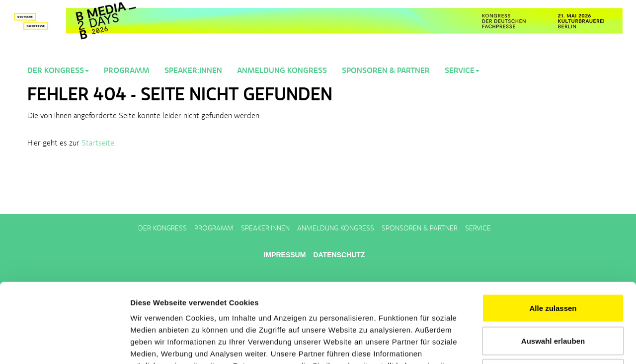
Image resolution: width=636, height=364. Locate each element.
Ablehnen (553, 299)
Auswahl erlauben (553, 266)
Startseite (98, 144)
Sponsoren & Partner (386, 71)
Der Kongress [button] (58, 71)
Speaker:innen (193, 71)
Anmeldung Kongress (282, 71)
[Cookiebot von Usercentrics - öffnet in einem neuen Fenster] (64, 345)
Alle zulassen (553, 234)
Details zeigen (528, 344)
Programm (127, 71)
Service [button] (462, 71)
